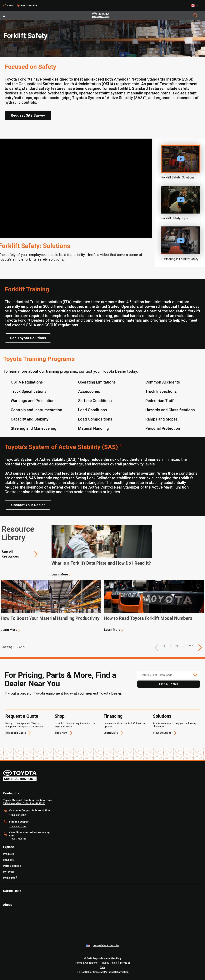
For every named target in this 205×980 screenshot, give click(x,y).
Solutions (162, 716)
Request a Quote (22, 716)
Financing (113, 716)
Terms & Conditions (86, 963)
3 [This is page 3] (177, 646)
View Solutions (162, 733)
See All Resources (10, 554)
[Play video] (181, 159)
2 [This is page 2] (171, 646)
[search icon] (195, 675)
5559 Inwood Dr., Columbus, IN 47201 (24, 803)
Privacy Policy (109, 963)
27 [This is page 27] (191, 646)
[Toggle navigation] (4, 15)
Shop (10, 5)
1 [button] (165, 646)
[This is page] (200, 648)
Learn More (60, 574)
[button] (156, 648)
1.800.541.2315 (18, 826)
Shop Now (61, 733)
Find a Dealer (29, 5)
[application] (102, 551)
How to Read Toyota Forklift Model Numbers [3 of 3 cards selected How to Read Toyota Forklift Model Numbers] (148, 618)
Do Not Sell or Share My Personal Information (103, 972)
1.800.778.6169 (18, 839)
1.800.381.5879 (18, 815)
